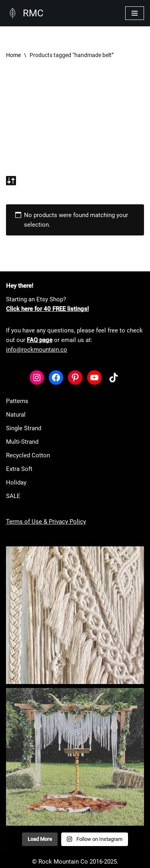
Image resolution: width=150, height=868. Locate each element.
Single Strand (24, 428)
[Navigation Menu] (135, 13)
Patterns (17, 401)
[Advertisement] (75, 121)
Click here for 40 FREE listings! (47, 309)
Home (13, 55)
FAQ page (40, 340)
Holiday (16, 482)
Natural (16, 415)
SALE (13, 496)
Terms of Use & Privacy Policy (46, 522)
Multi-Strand (22, 442)
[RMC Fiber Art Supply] (25, 13)
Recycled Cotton (28, 455)
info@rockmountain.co (37, 350)
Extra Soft (19, 469)
